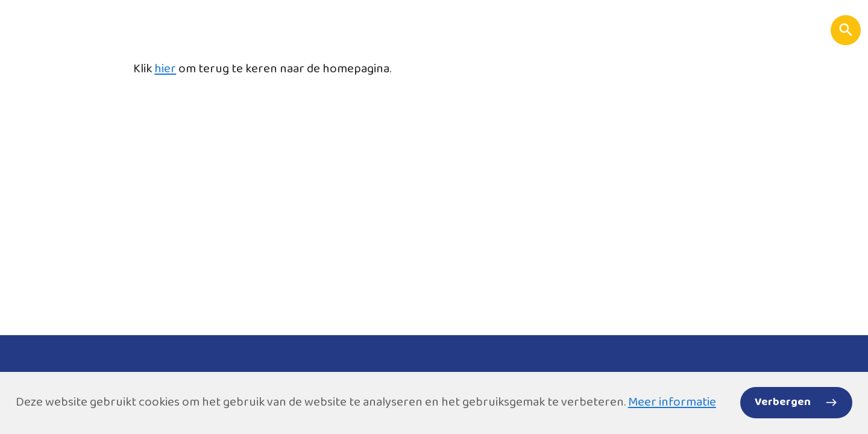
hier (165, 69)
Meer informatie (672, 402)
